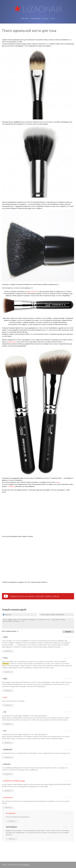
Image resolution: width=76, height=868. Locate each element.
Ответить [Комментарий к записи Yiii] (8, 724)
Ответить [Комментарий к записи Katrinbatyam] (12, 839)
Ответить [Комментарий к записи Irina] (8, 672)
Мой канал (25, 18)
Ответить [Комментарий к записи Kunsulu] (8, 774)
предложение (11, 342)
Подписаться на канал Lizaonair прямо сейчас (35, 596)
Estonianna (8, 797)
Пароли (46, 18)
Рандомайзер (36, 18)
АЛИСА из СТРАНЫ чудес (14, 781)
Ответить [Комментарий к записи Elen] (8, 691)
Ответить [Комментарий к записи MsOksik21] (8, 757)
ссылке (57, 482)
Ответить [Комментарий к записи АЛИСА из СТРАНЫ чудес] (8, 791)
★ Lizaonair (11, 813)
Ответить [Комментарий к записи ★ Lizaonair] (12, 821)
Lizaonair (43, 9)
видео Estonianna (33, 291)
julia (5, 697)
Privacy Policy (26, 865)
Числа (53, 18)
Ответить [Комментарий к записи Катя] (8, 651)
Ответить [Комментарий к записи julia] (8, 705)
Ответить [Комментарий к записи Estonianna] (8, 807)
